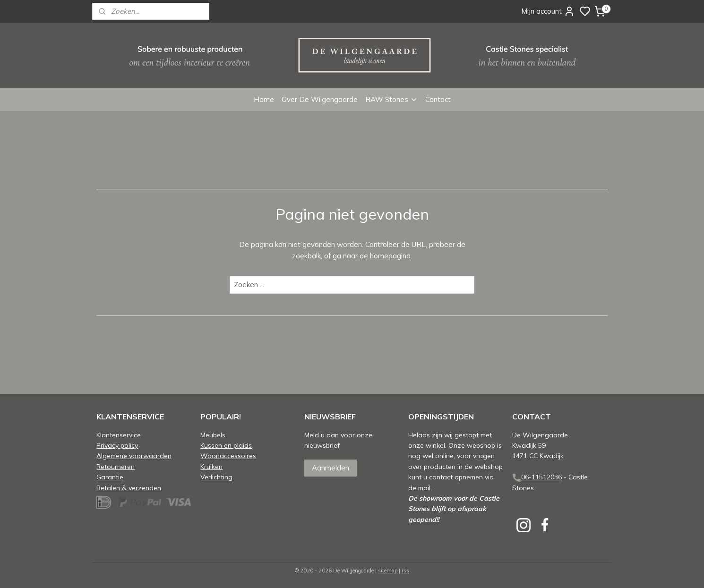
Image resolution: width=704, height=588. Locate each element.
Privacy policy (117, 445)
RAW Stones (391, 99)
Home (264, 99)
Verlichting (216, 477)
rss (405, 571)
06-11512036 (541, 477)
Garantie (110, 477)
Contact (438, 99)
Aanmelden (331, 468)
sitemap (388, 571)
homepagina (390, 256)
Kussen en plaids (226, 445)
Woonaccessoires (228, 456)
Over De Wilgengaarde (320, 99)
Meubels (213, 435)
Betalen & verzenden (129, 488)
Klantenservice (119, 435)
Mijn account (548, 11)
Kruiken (211, 466)
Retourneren (116, 466)
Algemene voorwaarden (134, 456)
